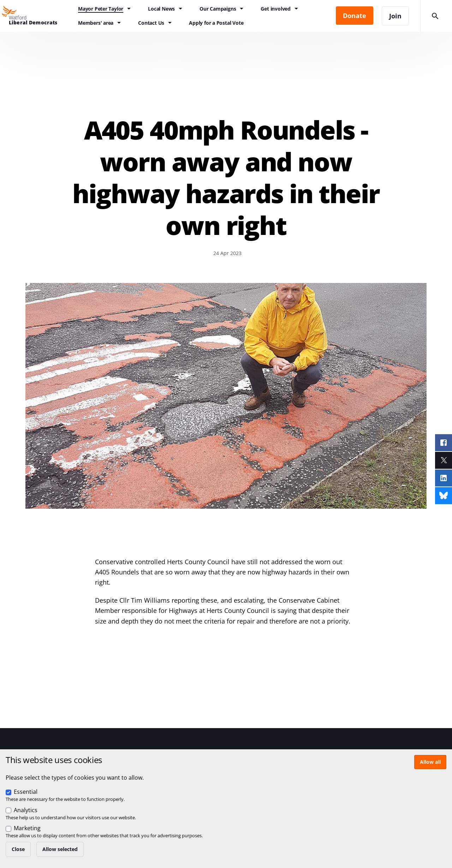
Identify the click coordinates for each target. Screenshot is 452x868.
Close (18, 849)
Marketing (27, 828)
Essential (26, 792)
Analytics (26, 810)
